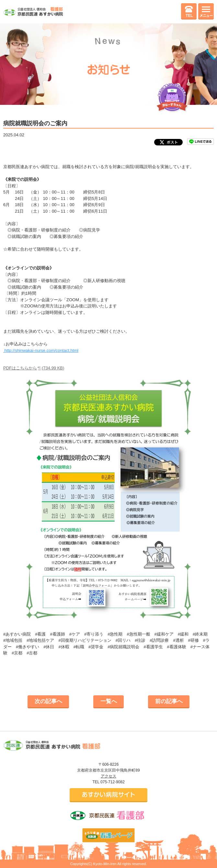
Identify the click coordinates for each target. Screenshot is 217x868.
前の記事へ (169, 701)
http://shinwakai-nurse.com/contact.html (41, 350)
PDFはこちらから (34, 368)
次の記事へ (48, 701)
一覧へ (109, 701)
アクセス (108, 776)
